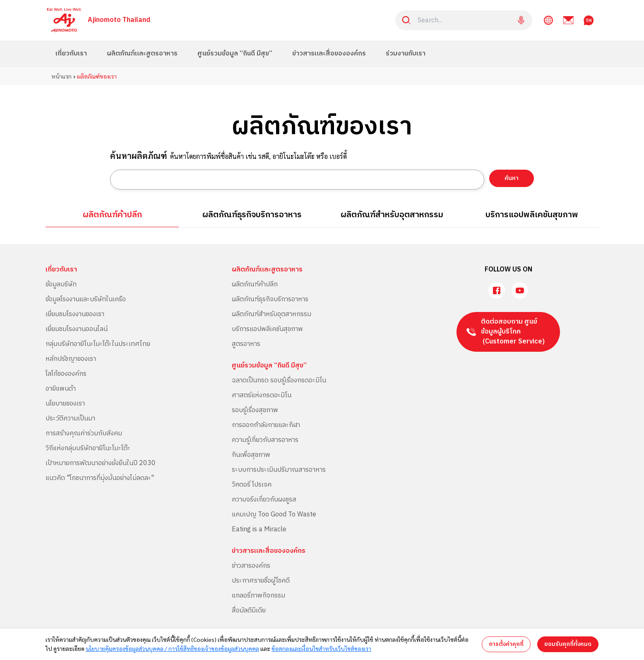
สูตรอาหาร (246, 344)
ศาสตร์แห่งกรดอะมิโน (262, 395)
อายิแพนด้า (61, 389)
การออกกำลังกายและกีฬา (266, 425)
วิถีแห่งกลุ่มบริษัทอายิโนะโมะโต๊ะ (88, 448)
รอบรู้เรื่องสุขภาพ (255, 410)
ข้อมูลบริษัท (61, 284)
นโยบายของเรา (65, 404)
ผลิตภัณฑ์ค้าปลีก (112, 215)
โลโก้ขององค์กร (66, 374)
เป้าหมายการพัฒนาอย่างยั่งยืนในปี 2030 (101, 463)
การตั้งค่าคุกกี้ (506, 644)
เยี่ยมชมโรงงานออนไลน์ (77, 329)
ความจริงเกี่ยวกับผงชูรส (264, 500)
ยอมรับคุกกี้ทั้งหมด (568, 644)
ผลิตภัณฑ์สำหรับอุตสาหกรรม (392, 215)
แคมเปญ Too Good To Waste (274, 515)
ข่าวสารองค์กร (251, 566)
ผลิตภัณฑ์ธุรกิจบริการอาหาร (252, 215)
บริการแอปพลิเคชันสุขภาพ (532, 215)
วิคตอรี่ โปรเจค (252, 485)
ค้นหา (512, 178)
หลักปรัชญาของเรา (71, 359)
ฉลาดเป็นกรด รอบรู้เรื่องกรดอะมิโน (279, 380)
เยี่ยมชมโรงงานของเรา (75, 314)
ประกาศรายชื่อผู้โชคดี (261, 581)
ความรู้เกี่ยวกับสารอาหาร (265, 440)
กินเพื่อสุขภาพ (251, 455)
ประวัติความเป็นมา (70, 419)
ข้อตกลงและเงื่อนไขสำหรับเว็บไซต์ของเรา (321, 648)
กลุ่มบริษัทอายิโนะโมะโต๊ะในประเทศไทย (98, 344)
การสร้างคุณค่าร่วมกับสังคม (84, 433)
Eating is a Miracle (259, 529)
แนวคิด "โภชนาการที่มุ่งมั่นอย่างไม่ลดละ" (100, 478)
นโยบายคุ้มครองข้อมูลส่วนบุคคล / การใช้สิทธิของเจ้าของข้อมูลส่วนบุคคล (172, 648)
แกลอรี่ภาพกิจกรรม (258, 596)
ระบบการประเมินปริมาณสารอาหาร (279, 470)
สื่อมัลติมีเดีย (249, 611)
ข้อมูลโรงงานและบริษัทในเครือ (86, 299)
